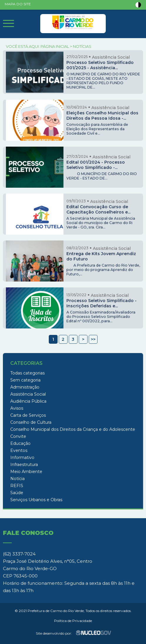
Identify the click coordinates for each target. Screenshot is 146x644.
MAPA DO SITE (18, 4)
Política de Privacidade (73, 621)
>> (93, 339)
